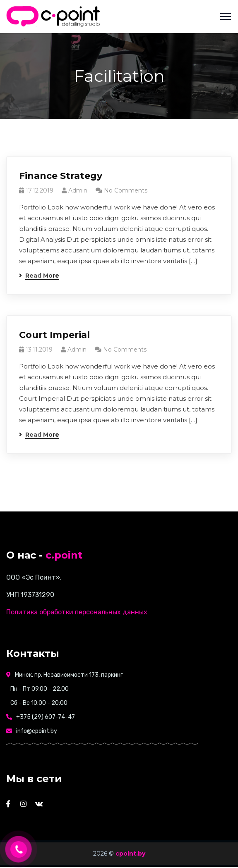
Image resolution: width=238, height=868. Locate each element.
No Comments (126, 190)
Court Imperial (54, 335)
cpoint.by (130, 854)
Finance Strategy (61, 176)
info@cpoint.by (37, 731)
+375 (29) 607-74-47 (46, 717)
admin (78, 190)
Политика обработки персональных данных (77, 612)
